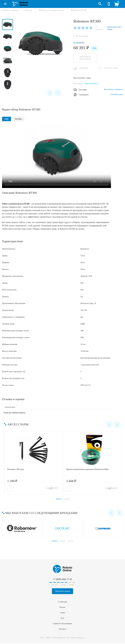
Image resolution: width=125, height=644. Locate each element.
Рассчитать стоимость (113, 89)
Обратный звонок (62, 592)
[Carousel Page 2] (67, 500)
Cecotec (63, 530)
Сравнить (50, 489)
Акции (63, 613)
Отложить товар (111, 68)
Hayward (104, 530)
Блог (62, 619)
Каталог (4, 3)
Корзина (118, 5)
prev (49, 93)
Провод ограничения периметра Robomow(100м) (93, 464)
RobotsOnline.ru (19, 4)
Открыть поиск (100, 4)
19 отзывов (99, 28)
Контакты (62, 630)
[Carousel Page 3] (71, 542)
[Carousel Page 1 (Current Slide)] (58, 500)
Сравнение (84, 68)
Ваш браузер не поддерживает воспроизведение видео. (57, 155)
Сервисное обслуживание (62, 624)
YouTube (18, 119)
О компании (62, 602)
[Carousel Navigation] (54, 93)
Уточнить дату (117, 94)
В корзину (15, 489)
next (58, 93)
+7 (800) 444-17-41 (109, 4)
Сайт (7, 119)
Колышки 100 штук (34, 464)
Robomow (22, 530)
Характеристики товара (114, 28)
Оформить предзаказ (86, 58)
